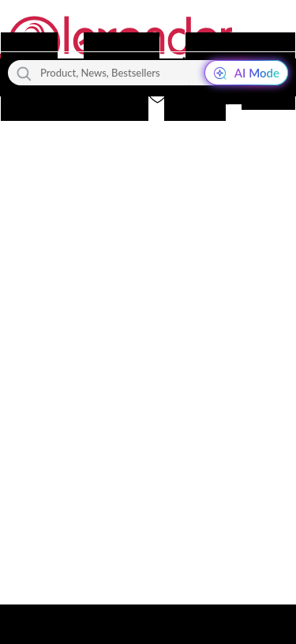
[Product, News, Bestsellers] (148, 73)
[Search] (24, 73)
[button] (189, 96)
